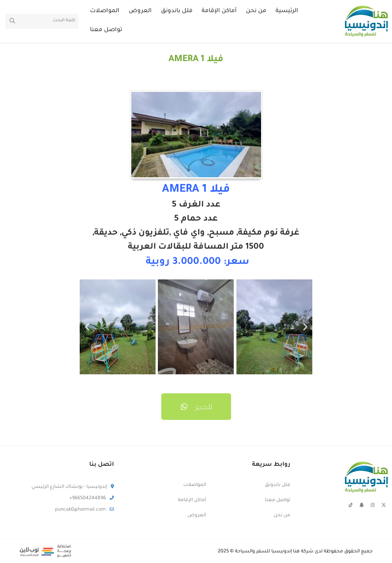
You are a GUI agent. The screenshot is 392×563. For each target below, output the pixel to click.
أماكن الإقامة (219, 11)
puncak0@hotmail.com (84, 510)
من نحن (256, 11)
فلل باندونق (177, 11)
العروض (140, 11)
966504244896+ (92, 498)
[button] (87, 327)
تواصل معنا (106, 30)
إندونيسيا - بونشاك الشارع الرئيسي (73, 487)
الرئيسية (287, 11)
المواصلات (105, 11)
